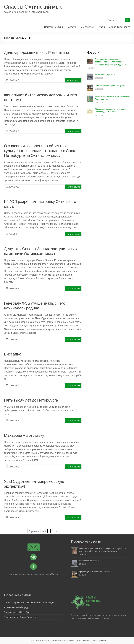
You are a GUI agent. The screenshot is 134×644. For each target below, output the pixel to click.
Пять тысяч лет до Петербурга (31, 400)
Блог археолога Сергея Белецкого (21, 617)
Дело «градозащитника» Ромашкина (37, 52)
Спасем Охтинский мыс (33, 6)
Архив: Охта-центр (120, 27)
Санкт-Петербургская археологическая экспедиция (29, 603)
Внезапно (13, 354)
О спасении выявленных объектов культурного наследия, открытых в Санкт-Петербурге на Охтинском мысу (41, 151)
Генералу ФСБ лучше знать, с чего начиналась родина (35, 306)
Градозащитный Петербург (17, 612)
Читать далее (73, 80)
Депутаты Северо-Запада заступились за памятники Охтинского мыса (41, 251)
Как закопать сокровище (105, 74)
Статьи (102, 27)
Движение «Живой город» (16, 607)
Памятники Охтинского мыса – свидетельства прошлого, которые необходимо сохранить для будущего (110, 62)
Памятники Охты (53, 27)
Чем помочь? (87, 27)
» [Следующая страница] (57, 531)
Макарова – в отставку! (25, 435)
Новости (71, 27)
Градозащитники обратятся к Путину (110, 85)
